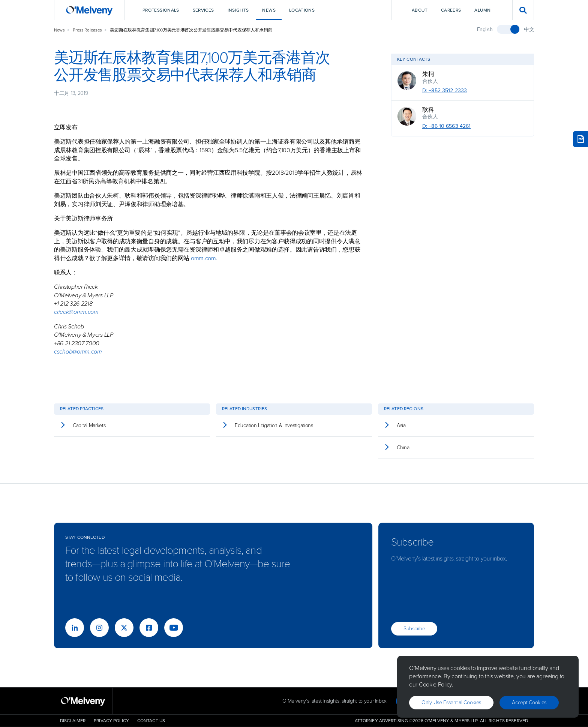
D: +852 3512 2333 (445, 91)
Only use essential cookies (451, 702)
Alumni (483, 10)
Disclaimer (73, 721)
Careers (451, 10)
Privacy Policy (111, 721)
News (59, 30)
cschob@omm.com (78, 352)
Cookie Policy (435, 684)
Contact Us (151, 721)
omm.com (203, 258)
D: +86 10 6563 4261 (446, 126)
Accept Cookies (529, 702)
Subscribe (414, 629)
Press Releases (87, 30)
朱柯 (428, 74)
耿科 (428, 110)
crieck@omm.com (76, 312)
